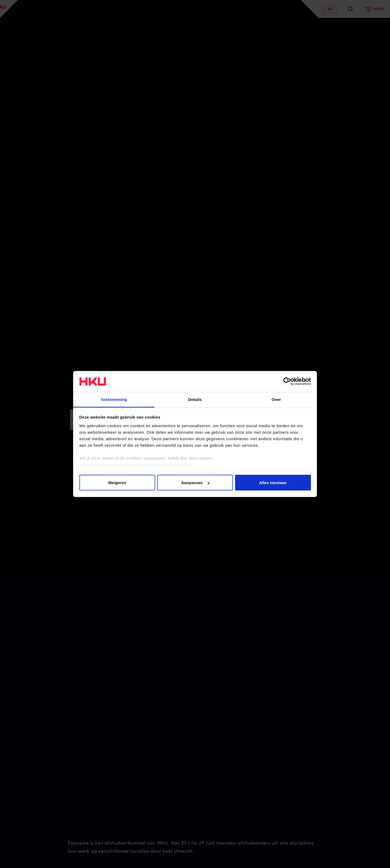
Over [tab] (276, 399)
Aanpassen (195, 483)
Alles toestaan (273, 483)
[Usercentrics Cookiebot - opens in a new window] (287, 381)
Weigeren (117, 483)
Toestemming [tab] (114, 399)
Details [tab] (195, 399)
